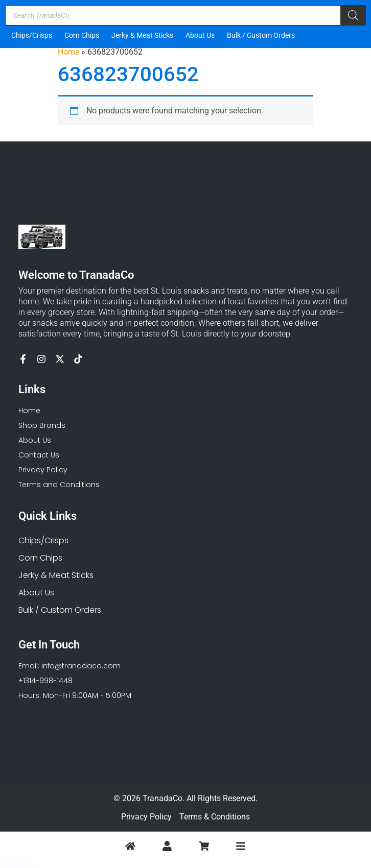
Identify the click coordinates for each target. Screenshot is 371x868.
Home (68, 52)
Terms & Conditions (215, 817)
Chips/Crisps (32, 35)
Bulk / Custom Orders (261, 35)
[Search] (353, 15)
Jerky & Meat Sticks (142, 35)
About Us (200, 35)
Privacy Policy (146, 817)
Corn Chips (82, 35)
